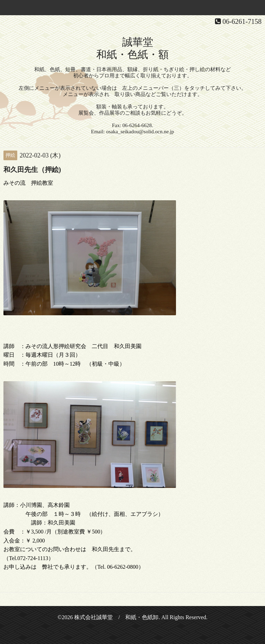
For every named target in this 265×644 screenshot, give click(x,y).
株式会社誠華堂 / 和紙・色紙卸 (116, 617)
